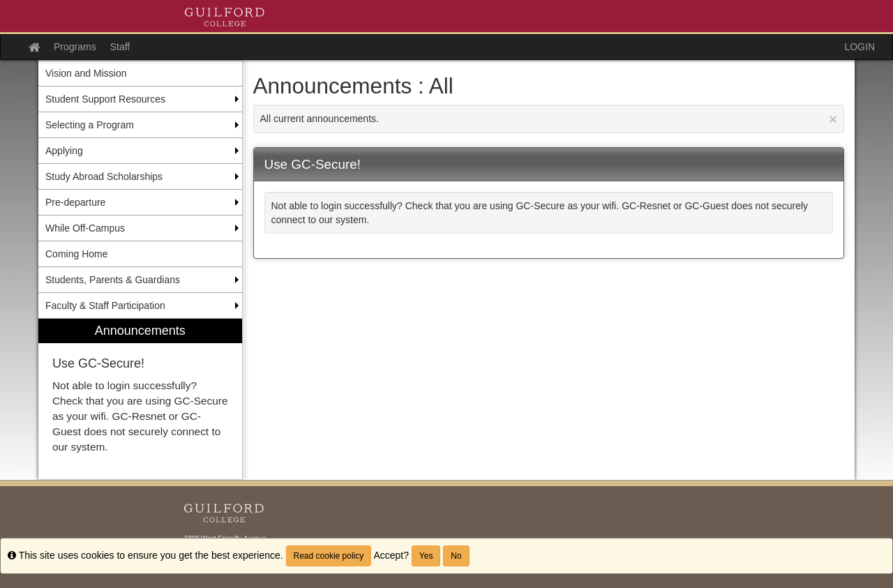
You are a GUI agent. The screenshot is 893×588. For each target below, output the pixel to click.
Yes (426, 556)
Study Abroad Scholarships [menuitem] (104, 176)
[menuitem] (140, 399)
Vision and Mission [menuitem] (86, 73)
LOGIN (860, 47)
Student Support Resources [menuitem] (105, 99)
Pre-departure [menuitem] (75, 202)
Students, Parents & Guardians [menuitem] (113, 280)
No (456, 556)
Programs (75, 47)
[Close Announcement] (833, 119)
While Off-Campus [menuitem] (85, 228)
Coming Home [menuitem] (76, 254)
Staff (120, 47)
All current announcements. (549, 119)
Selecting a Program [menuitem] (90, 125)
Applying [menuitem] (64, 151)
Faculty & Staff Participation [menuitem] (105, 306)
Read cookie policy (329, 556)
